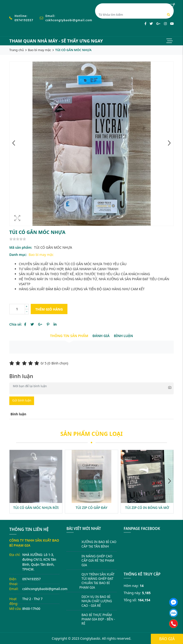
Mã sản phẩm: (21, 247)
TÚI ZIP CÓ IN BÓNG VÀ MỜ (147, 508)
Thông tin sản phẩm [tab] (69, 336)
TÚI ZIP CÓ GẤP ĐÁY (91, 508)
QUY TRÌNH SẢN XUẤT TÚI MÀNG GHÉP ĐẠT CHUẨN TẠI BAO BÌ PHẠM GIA (97, 581)
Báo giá (167, 639)
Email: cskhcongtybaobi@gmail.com (69, 18)
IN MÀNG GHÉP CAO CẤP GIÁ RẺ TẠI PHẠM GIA (98, 561)
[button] (169, 482)
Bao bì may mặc (39, 50)
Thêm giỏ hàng (49, 309)
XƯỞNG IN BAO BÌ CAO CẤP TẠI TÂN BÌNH (99, 544)
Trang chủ (17, 50)
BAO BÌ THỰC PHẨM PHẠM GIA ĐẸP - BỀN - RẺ (98, 619)
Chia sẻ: (16, 324)
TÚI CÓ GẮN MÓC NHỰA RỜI (36, 508)
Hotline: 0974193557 (24, 18)
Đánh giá (101, 336)
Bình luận (123, 336)
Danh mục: (18, 255)
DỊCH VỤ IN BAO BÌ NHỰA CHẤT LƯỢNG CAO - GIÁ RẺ (97, 601)
